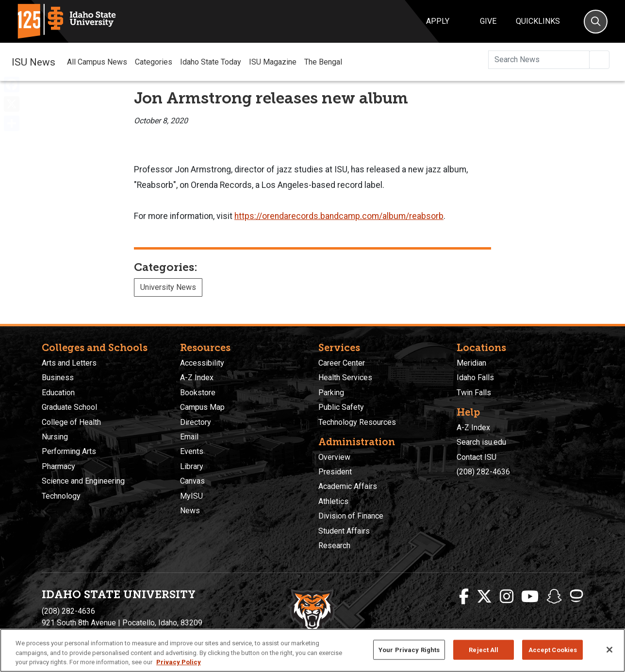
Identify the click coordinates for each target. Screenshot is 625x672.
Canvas (192, 481)
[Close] (609, 650)
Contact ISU (477, 457)
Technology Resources (357, 422)
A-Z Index (197, 378)
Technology (61, 496)
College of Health (71, 422)
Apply (438, 21)
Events (192, 451)
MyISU (191, 496)
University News (168, 287)
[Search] (596, 22)
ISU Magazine (273, 62)
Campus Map (202, 407)
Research (334, 546)
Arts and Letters (69, 363)
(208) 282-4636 (483, 472)
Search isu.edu (481, 442)
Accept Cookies (553, 649)
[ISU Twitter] (484, 597)
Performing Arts (69, 451)
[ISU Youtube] (530, 597)
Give (488, 21)
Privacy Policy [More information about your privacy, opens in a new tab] (179, 662)
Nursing (55, 437)
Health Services (345, 378)
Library (192, 466)
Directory (196, 422)
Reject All (484, 649)
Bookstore (198, 393)
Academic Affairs (348, 486)
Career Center (342, 363)
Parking (331, 393)
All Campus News (97, 62)
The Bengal (323, 62)
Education (58, 393)
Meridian (471, 363)
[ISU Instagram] (507, 597)
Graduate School (69, 407)
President (335, 472)
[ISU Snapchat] (554, 597)
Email (189, 437)
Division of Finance (351, 516)
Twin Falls (474, 393)
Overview (334, 457)
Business (58, 378)
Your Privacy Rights (409, 649)
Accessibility (202, 363)
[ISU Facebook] (464, 597)
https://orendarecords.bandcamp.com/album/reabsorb (339, 216)
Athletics (333, 501)
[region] (312, 650)
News (190, 511)
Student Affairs (344, 531)
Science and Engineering (83, 481)
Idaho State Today (211, 62)
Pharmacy (58, 466)
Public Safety (341, 407)
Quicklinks (538, 21)
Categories (154, 62)
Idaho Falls (475, 378)
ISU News (33, 62)
